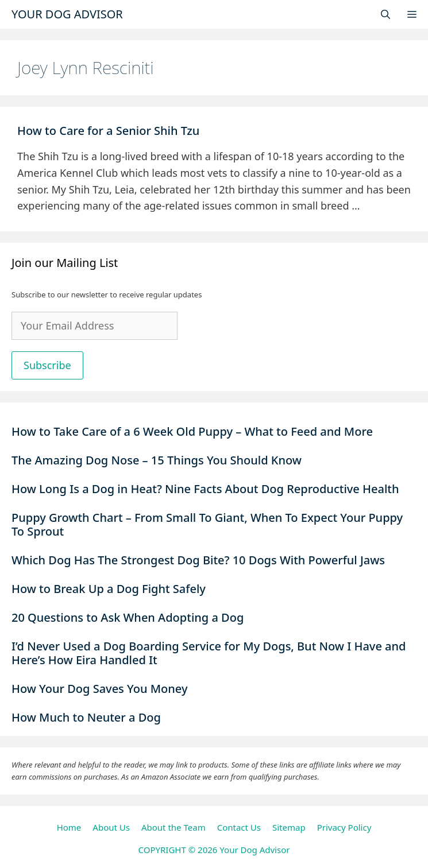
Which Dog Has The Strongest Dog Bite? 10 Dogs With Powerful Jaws (198, 560)
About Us (111, 827)
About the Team (173, 827)
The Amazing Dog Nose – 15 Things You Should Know (158, 460)
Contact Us (239, 827)
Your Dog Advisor (67, 14)
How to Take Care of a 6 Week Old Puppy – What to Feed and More (192, 431)
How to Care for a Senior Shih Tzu (110, 131)
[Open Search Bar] (385, 14)
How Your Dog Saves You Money (99, 689)
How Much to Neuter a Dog (86, 717)
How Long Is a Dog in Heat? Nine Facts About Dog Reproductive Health (205, 489)
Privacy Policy (344, 827)
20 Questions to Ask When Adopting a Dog (128, 617)
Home (69, 827)
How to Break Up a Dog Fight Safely (109, 589)
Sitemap (289, 827)
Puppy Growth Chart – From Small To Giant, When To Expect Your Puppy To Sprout (207, 524)
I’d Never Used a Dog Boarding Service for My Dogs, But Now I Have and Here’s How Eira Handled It (209, 653)
